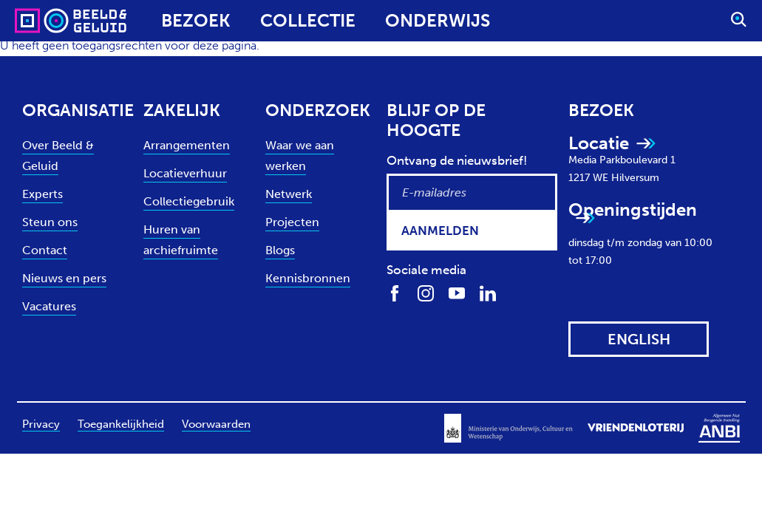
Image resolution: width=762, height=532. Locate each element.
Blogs (280, 250)
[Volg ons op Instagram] (426, 293)
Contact (45, 250)
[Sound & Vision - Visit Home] (42, 21)
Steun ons (50, 222)
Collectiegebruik (189, 201)
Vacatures (49, 306)
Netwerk (289, 194)
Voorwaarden (216, 424)
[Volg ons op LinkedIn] (488, 293)
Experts (42, 194)
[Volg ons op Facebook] (395, 293)
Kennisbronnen (308, 278)
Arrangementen (187, 145)
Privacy (41, 424)
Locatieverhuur (185, 173)
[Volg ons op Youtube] (457, 293)
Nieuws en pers (64, 278)
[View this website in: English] (639, 339)
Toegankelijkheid (121, 424)
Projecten (292, 222)
